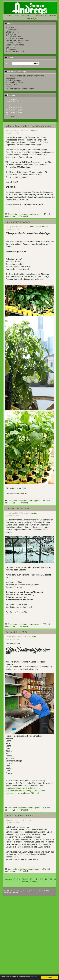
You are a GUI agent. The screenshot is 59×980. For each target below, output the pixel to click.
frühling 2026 (11, 84)
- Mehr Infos (34, 977)
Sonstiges (32, 18)
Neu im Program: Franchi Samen (20, 89)
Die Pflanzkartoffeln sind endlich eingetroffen (25, 76)
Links (9, 24)
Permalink (24, 216)
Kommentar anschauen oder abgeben (23, 214)
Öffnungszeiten (12, 32)
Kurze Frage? (11, 30)
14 (46, 879)
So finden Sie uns (13, 36)
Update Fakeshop (13, 80)
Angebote (33, 513)
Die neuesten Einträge (16, 72)
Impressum (10, 47)
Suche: (9, 58)
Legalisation (11, 78)
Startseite (10, 28)
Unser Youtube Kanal (15, 45)
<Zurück (17, 879)
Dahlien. (9, 87)
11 (35, 879)
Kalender (10, 95)
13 (42, 879)
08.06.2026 (14, 116)
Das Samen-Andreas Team (17, 41)
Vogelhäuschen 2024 (15, 51)
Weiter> (26, 881)
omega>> (34, 881)
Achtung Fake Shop (14, 82)
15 (50, 879)
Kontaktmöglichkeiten (15, 38)
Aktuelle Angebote (46, 15)
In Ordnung (49, 977)
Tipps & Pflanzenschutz (18, 15)
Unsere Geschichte (14, 43)
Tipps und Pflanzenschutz (39, 227)
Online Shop (11, 34)
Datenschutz (11, 49)
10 (31, 879)
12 (38, 879)
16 (54, 879)
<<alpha (9, 879)
